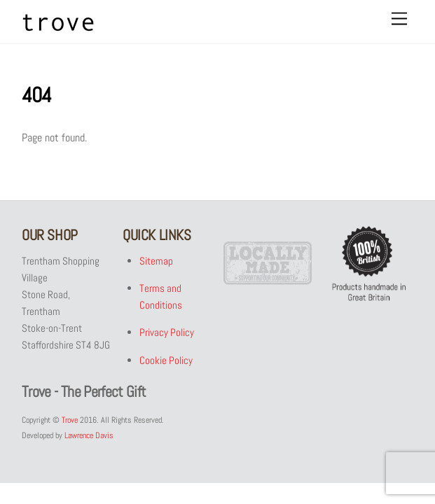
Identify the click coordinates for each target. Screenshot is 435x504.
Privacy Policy (167, 333)
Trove (70, 420)
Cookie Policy (167, 360)
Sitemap (157, 261)
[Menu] (399, 19)
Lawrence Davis (89, 435)
